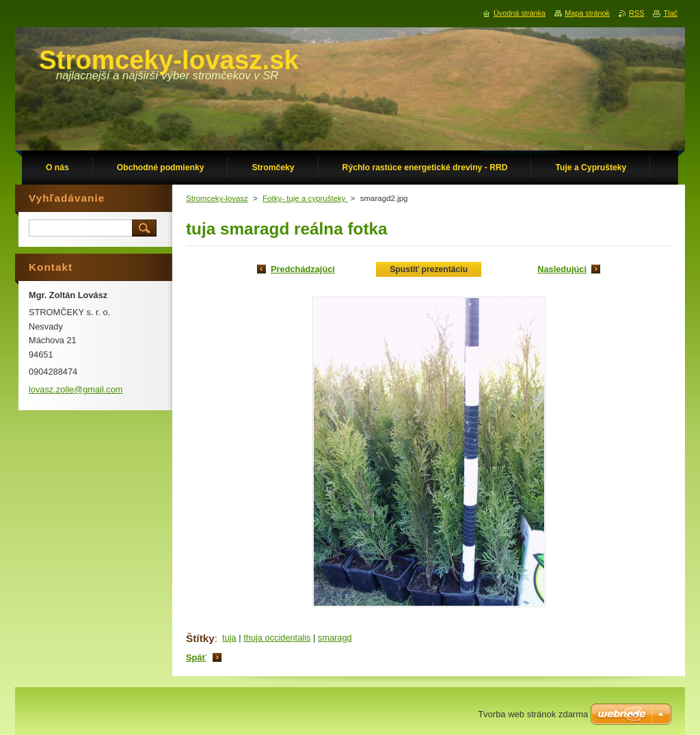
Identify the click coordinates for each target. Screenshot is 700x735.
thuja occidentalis (277, 638)
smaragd (335, 638)
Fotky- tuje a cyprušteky (305, 198)
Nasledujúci (562, 269)
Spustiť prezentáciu (429, 269)
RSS (636, 13)
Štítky (200, 638)
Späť (196, 657)
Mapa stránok (587, 13)
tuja (229, 638)
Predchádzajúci (303, 269)
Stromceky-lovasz (217, 198)
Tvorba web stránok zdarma (533, 714)
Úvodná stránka (520, 13)
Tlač (670, 13)
